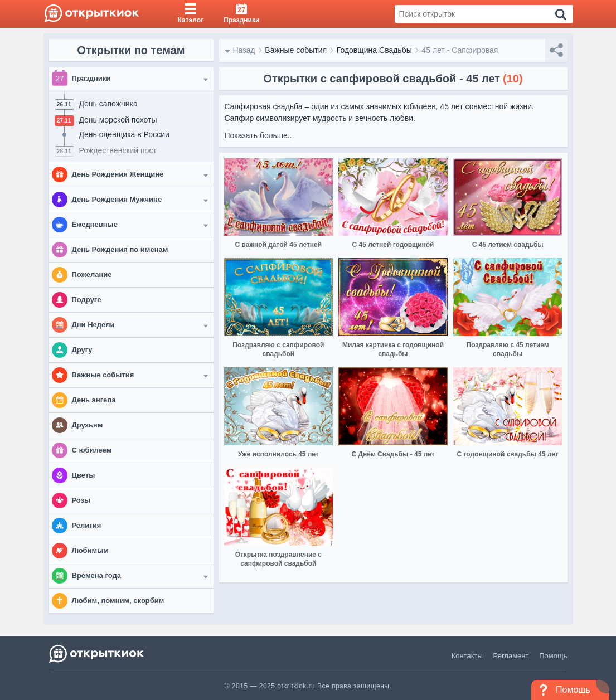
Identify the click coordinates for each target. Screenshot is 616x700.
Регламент (511, 656)
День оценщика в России (124, 134)
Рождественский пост (118, 150)
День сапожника (108, 104)
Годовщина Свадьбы (374, 50)
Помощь (553, 656)
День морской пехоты (118, 120)
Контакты (467, 656)
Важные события (296, 50)
